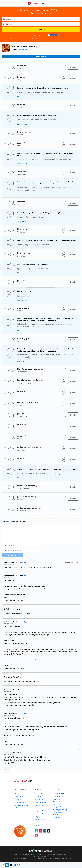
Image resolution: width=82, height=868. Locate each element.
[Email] (20, 550)
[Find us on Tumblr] (49, 831)
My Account (57, 804)
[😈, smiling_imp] (71, 519)
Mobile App (17, 811)
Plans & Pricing (40, 805)
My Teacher (17, 808)
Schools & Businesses (42, 814)
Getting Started (58, 796)
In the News (39, 808)
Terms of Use (29, 39)
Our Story (38, 796)
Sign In (10, 522)
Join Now (41, 29)
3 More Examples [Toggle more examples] (22, 273)
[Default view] (7, 865)
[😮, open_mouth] (68, 519)
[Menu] (3, 3)
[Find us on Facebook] (45, 831)
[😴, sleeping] (65, 519)
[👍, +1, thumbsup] (78, 519)
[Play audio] (9, 67)
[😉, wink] (54, 519)
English (18, 865)
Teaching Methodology (60, 810)
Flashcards (17, 799)
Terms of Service (62, 858)
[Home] (39, 5)
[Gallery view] (11, 865)
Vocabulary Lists (19, 802)
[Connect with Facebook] (52, 35)
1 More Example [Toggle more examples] (22, 97)
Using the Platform (59, 807)
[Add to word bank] (64, 67)
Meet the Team (40, 799)
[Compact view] (4, 865)
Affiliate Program (40, 820)
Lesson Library (18, 796)
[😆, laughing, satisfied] (47, 519)
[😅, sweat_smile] (51, 519)
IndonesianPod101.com (63, 855)
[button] (79, 3)
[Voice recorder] (14, 67)
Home (16, 793)
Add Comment (12, 555)
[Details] (73, 67)
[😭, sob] (58, 519)
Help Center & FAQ (59, 793)
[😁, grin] (34, 519)
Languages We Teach (42, 811)
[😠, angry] (44, 519)
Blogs (37, 817)
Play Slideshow (41, 56)
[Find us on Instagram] (37, 835)
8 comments (23, 50)
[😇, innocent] (61, 519)
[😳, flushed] (30, 519)
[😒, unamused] (37, 519)
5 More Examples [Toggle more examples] (22, 478)
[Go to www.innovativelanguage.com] (41, 850)
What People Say (40, 802)
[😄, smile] (27, 519)
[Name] (20, 546)
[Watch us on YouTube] (41, 831)
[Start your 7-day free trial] (20, 831)
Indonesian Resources (21, 805)
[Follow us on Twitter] (37, 831)
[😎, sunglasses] (41, 519)
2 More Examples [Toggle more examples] (22, 124)
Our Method (39, 793)
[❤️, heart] (75, 519)
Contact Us (57, 817)
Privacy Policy (35, 39)
